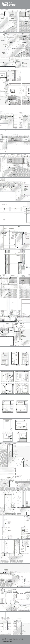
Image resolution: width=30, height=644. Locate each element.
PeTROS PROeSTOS (9, 4)
